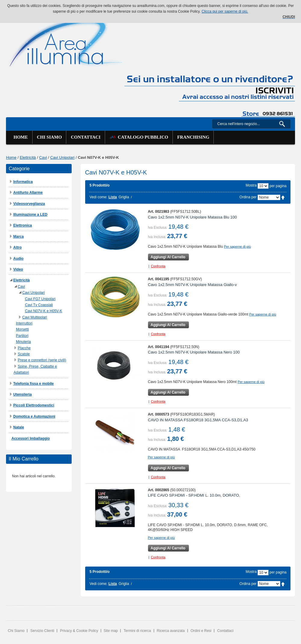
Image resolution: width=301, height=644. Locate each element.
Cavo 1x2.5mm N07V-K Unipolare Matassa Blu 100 (192, 217)
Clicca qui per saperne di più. (225, 11)
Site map (111, 631)
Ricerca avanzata (171, 631)
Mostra (251, 185)
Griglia (124, 197)
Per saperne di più (237, 247)
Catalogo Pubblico (139, 137)
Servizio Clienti (42, 631)
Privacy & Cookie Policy (79, 631)
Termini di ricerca (137, 631)
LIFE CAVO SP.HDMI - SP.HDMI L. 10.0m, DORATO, (194, 495)
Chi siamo (50, 137)
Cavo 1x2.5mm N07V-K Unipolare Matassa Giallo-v (192, 285)
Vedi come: (99, 197)
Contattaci (85, 137)
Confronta (158, 266)
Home (21, 137)
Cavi (43, 157)
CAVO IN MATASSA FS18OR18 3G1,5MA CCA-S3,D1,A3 (198, 420)
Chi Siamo (16, 631)
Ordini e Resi (201, 631)
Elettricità (28, 157)
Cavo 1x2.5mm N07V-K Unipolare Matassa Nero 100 (194, 352)
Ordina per (248, 197)
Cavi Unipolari (62, 157)
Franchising (193, 137)
